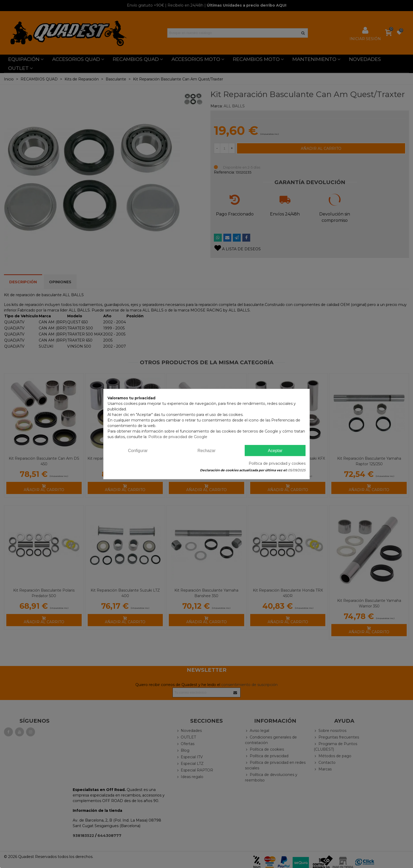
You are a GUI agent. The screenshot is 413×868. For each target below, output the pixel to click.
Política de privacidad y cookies (277, 463)
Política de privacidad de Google (178, 437)
